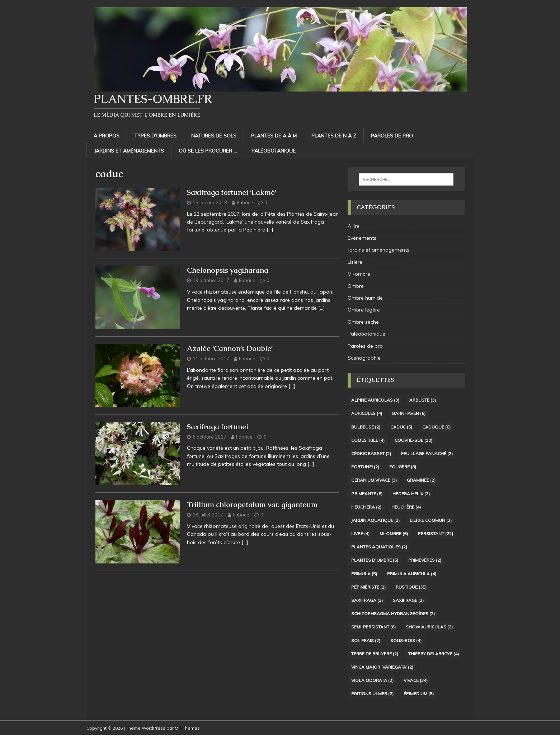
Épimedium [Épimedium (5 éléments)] (419, 694)
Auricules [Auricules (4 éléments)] (367, 413)
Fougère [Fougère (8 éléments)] (403, 467)
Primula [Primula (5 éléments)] (364, 574)
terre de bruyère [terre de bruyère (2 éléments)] (375, 654)
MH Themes (187, 728)
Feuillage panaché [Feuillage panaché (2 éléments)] (427, 453)
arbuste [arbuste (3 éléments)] (423, 400)
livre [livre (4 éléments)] (360, 533)
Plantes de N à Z (334, 136)
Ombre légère (364, 310)
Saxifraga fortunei (218, 427)
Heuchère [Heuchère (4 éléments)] (406, 507)
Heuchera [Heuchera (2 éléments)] (366, 507)
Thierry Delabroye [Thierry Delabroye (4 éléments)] (434, 654)
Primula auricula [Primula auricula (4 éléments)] (412, 574)
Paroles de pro (392, 136)
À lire (354, 226)
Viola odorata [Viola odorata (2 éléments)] (372, 680)
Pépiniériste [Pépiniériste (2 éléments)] (368, 587)
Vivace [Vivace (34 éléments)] (416, 680)
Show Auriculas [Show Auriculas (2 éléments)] (429, 627)
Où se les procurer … (208, 151)
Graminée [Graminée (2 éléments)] (421, 480)
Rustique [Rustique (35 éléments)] (411, 587)
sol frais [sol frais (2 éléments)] (366, 640)
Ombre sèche (363, 322)
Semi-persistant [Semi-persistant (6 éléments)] (373, 627)
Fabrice (245, 202)
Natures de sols (214, 136)
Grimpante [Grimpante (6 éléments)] (367, 494)
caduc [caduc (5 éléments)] (401, 427)
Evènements (362, 238)
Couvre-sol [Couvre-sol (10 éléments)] (413, 440)
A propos (107, 136)
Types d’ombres (155, 136)
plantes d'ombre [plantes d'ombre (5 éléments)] (375, 560)
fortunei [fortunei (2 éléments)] (365, 467)
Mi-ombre (359, 274)
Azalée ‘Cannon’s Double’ (230, 348)
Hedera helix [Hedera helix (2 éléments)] (411, 494)
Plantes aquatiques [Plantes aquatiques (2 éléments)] (379, 547)
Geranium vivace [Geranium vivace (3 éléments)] (374, 480)
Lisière (355, 262)
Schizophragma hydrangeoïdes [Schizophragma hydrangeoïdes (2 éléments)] (393, 614)
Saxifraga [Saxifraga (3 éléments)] (367, 600)
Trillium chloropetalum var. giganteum (252, 505)
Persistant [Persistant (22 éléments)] (436, 533)
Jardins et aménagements (129, 151)
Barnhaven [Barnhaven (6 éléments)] (409, 413)
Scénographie (364, 358)
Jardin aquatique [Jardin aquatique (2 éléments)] (375, 520)
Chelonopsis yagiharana (228, 270)
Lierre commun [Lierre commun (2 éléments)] (431, 520)
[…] (270, 230)
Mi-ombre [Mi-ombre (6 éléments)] (394, 533)
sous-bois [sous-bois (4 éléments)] (406, 640)
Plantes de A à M (274, 136)
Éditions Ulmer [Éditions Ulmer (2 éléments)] (372, 694)
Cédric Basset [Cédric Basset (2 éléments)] (371, 453)
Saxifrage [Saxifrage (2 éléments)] (408, 600)
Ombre (356, 286)
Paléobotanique (274, 151)
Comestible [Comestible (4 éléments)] (368, 440)
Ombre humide (365, 298)
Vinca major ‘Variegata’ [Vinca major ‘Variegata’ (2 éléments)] (382, 667)
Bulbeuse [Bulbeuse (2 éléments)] (366, 427)
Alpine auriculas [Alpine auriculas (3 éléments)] (375, 400)
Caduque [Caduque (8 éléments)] (436, 427)
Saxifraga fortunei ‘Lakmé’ (232, 192)
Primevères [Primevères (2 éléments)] (425, 560)
